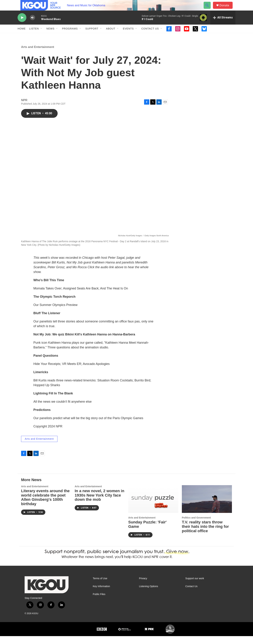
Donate (226, 9)
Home (22, 37)
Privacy (143, 586)
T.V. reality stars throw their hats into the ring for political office (205, 534)
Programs (70, 37)
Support (92, 37)
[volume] (33, 26)
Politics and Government (196, 526)
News (50, 37)
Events (128, 37)
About (111, 37)
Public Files (99, 602)
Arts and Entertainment (38, 55)
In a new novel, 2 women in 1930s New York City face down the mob (99, 503)
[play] (22, 26)
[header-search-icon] (209, 9)
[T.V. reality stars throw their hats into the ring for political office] (207, 507)
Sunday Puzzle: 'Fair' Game (147, 532)
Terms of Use (100, 586)
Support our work (195, 586)
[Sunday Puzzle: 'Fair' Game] (153, 507)
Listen (34, 37)
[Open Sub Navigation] (41, 37)
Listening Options (148, 594)
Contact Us (150, 37)
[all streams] (223, 25)
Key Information (101, 594)
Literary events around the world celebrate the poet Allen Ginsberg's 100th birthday (45, 505)
